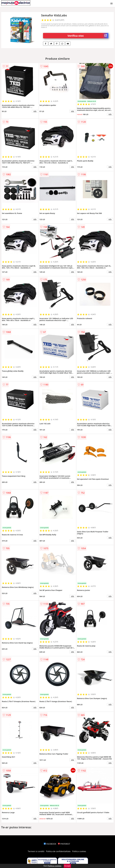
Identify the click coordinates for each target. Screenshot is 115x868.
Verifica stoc (88, 36)
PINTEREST (64, 844)
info (35, 111)
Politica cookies (79, 851)
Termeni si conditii (36, 851)
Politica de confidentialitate (58, 851)
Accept (67, 866)
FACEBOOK (50, 844)
